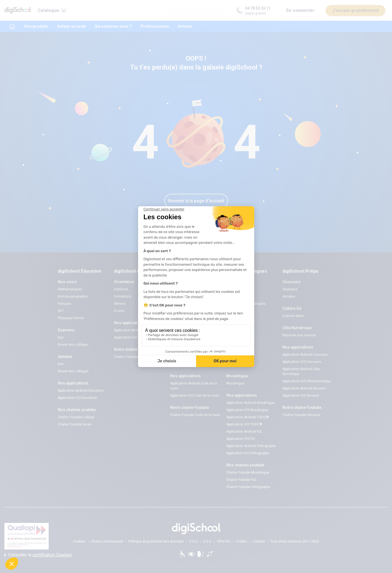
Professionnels (155, 26)
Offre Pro (224, 541)
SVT (61, 311)
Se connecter (300, 10)
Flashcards (235, 330)
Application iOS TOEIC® (244, 424)
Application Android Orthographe (251, 446)
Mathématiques (70, 289)
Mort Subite (235, 357)
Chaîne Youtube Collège (76, 417)
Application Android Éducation (81, 391)
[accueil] (12, 26)
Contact (259, 541)
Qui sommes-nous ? (113, 26)
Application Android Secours (304, 388)
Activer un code (72, 26)
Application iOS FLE (241, 439)
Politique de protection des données (156, 541)
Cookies (79, 541)
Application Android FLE (244, 432)
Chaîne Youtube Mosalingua (248, 473)
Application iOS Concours (302, 362)
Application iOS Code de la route (195, 396)
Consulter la (38, 555)
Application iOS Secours (301, 396)
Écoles (119, 311)
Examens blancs (183, 289)
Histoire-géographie (73, 296)
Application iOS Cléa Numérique (307, 381)
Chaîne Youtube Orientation (135, 357)
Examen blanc (293, 316)
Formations (123, 296)
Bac (61, 337)
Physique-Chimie (71, 318)
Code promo (236, 296)
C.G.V (207, 541)
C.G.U (193, 541)
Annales (289, 296)
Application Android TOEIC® (248, 417)
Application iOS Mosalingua (247, 410)
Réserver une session (187, 296)
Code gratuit (180, 304)
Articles (185, 26)
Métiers (120, 304)
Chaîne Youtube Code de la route (195, 415)
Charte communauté (107, 541)
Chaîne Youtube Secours (301, 415)
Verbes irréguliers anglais (246, 304)
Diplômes (121, 289)
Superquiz (234, 350)
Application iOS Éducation (77, 398)
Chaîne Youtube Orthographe (248, 487)
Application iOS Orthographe (248, 453)
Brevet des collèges (73, 345)
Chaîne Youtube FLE (241, 480)
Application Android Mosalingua (250, 403)
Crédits (242, 541)
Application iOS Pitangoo (133, 337)
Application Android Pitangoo (136, 330)
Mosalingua (235, 383)
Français (64, 304)
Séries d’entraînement (187, 364)
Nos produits (36, 26)
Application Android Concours (305, 355)
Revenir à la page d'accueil (196, 201)
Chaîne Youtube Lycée (75, 424)
